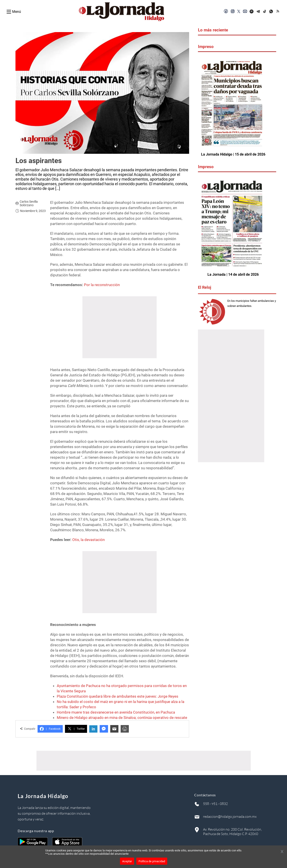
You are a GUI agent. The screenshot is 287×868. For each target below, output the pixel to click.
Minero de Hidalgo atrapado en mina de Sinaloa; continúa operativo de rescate (122, 718)
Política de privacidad (152, 861)
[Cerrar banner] (282, 852)
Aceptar (127, 861)
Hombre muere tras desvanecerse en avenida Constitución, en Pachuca (116, 712)
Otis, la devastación (88, 540)
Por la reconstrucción (102, 285)
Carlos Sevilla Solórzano (29, 203)
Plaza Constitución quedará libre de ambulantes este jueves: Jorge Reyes (118, 696)
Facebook (50, 729)
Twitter (76, 729)
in (93, 729)
